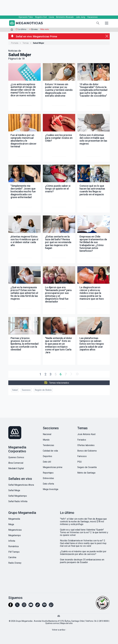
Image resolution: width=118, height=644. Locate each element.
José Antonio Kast (86, 434)
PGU (79, 462)
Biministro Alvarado (65, 17)
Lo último (22, 29)
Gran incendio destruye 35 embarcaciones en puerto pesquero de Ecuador (82, 561)
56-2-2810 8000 (101, 621)
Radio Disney (15, 563)
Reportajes (48, 473)
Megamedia (14, 519)
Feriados (82, 440)
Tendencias (48, 445)
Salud (15, 390)
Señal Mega (14, 490)
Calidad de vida (50, 451)
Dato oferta (48, 484)
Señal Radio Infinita (18, 501)
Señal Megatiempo (18, 496)
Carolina (12, 557)
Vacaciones (92, 17)
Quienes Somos (16, 457)
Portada (15, 43)
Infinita (12, 541)
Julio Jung (80, 17)
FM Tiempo (14, 552)
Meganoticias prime (53, 467)
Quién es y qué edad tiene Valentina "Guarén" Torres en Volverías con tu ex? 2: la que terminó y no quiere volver (84, 532)
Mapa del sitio (67, 623)
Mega (11, 524)
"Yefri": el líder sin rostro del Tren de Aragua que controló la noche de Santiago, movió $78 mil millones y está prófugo (83, 522)
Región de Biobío (43, 390)
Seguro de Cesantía (87, 467)
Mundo (46, 440)
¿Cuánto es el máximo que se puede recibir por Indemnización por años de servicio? (83, 553)
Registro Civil (41, 17)
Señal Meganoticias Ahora (21, 485)
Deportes (47, 456)
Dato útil (47, 462)
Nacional (47, 434)
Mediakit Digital (16, 468)
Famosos (82, 456)
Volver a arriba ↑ (59, 630)
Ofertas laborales (86, 445)
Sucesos (26, 390)
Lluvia (51, 17)
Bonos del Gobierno (87, 451)
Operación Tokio (26, 17)
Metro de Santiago (86, 473)
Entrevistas (48, 478)
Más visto (45, 29)
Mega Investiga (50, 489)
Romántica (13, 546)
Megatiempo (15, 535)
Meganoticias (15, 530)
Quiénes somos (52, 623)
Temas (26, 43)
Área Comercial (16, 463)
